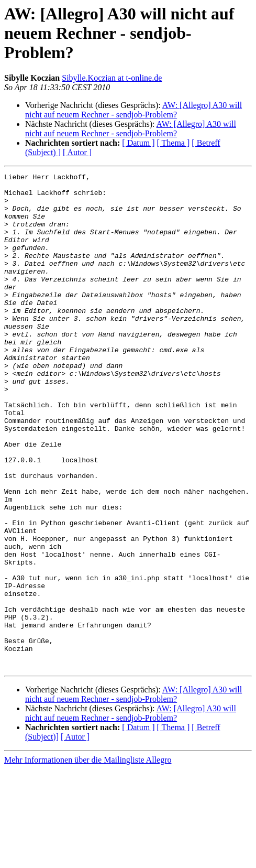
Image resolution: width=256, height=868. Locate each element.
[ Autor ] (77, 152)
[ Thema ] (174, 143)
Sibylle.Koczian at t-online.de (112, 78)
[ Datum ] (138, 143)
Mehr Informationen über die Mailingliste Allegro (88, 859)
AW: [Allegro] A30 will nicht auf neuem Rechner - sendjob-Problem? (133, 110)
